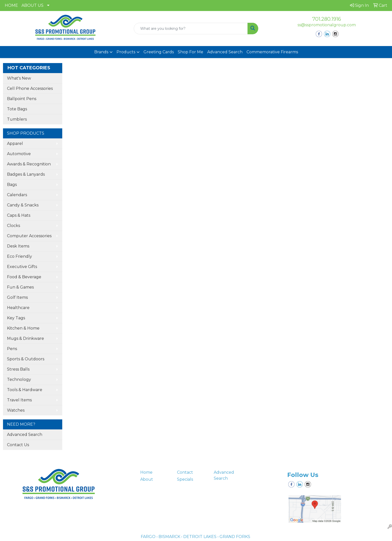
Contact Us (18, 445)
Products (126, 52)
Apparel (15, 144)
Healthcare (18, 308)
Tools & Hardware (25, 390)
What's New (19, 78)
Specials (185, 479)
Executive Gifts (22, 267)
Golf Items (17, 297)
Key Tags (16, 318)
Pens (12, 349)
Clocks (13, 226)
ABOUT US (32, 5)
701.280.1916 (327, 19)
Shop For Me (190, 52)
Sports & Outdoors (26, 359)
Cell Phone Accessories (30, 88)
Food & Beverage (24, 277)
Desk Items (18, 246)
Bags (12, 185)
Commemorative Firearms (272, 52)
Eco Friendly (19, 256)
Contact (185, 472)
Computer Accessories (29, 236)
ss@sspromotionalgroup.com (327, 25)
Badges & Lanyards (26, 174)
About (147, 479)
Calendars (17, 195)
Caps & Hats (19, 215)
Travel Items (19, 400)
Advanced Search (225, 52)
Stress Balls (18, 369)
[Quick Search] (191, 29)
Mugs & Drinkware (25, 338)
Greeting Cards (159, 52)
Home (146, 472)
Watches (16, 410)
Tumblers (17, 119)
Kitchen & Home (23, 328)
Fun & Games (20, 287)
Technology (19, 379)
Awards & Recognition (29, 164)
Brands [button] (101, 52)
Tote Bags (17, 109)
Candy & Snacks (23, 205)
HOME (11, 5)
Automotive (19, 154)
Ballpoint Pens (22, 99)
